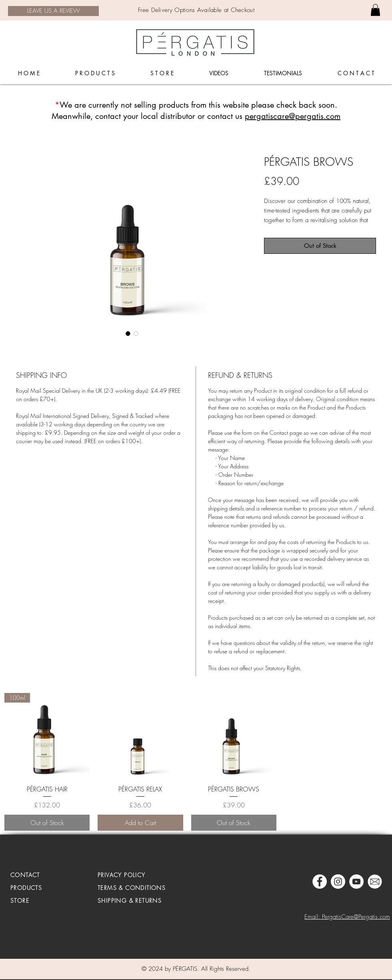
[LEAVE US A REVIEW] (53, 11)
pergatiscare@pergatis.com (293, 116)
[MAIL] (375, 882)
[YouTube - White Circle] (356, 882)
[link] (375, 10)
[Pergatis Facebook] (320, 882)
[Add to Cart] (140, 823)
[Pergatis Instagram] (338, 882)
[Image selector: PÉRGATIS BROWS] (128, 333)
